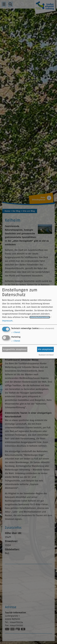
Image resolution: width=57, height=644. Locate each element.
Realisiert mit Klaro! (46, 355)
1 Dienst (16, 332)
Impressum (7, 321)
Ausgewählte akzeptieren (15, 349)
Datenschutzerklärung (40, 317)
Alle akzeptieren (45, 349)
